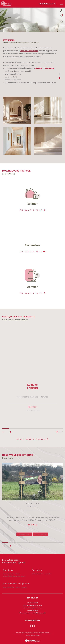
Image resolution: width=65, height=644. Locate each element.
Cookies (38, 635)
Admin (43, 634)
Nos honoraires (17, 634)
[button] (10, 546)
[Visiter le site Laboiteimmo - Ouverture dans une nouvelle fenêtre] (33, 639)
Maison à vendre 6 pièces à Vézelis (15, 587)
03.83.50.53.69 (33, 603)
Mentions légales (35, 634)
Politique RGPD (30, 635)
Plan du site (26, 634)
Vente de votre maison (29, 51)
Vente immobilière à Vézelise (42, 574)
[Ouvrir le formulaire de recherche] (48, 4)
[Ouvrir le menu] (62, 4)
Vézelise (39, 68)
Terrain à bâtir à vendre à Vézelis (14, 576)
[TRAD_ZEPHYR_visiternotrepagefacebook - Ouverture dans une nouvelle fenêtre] (33, 626)
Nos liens (49, 634)
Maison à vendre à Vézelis (12, 574)
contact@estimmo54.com (33, 605)
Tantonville (49, 68)
